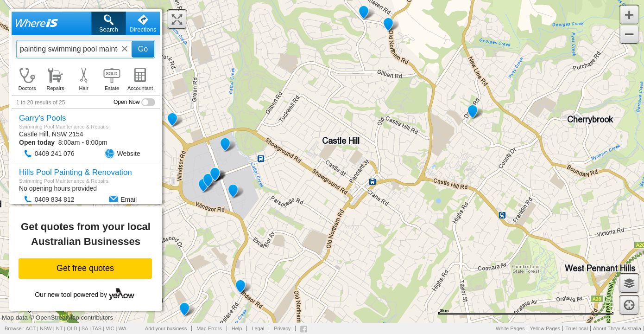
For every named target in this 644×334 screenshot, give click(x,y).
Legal (258, 328)
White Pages (510, 328)
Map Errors (209, 328)
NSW (46, 328)
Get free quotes (85, 268)
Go (143, 49)
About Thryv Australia (617, 328)
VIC (110, 328)
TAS (97, 328)
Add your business (166, 328)
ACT (31, 328)
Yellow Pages (545, 328)
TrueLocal (577, 328)
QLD (72, 328)
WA (123, 328)
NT (59, 328)
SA (85, 328)
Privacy (282, 328)
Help (237, 328)
